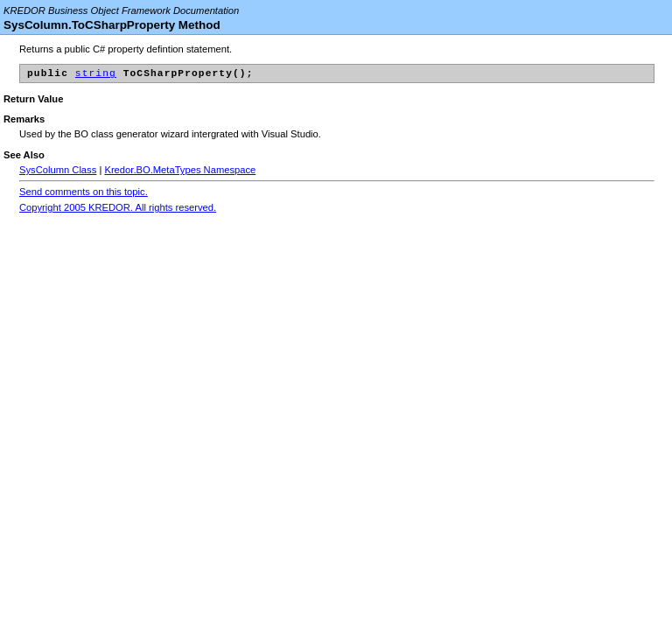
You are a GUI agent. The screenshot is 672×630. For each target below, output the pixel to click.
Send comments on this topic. (84, 194)
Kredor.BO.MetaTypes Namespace (180, 172)
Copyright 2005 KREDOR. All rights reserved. (118, 210)
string (96, 75)
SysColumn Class (58, 172)
